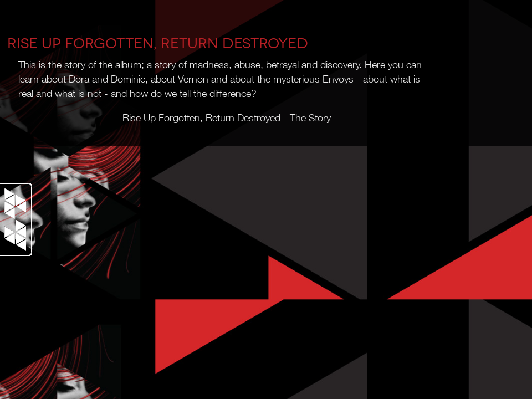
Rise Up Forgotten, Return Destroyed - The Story (227, 119)
